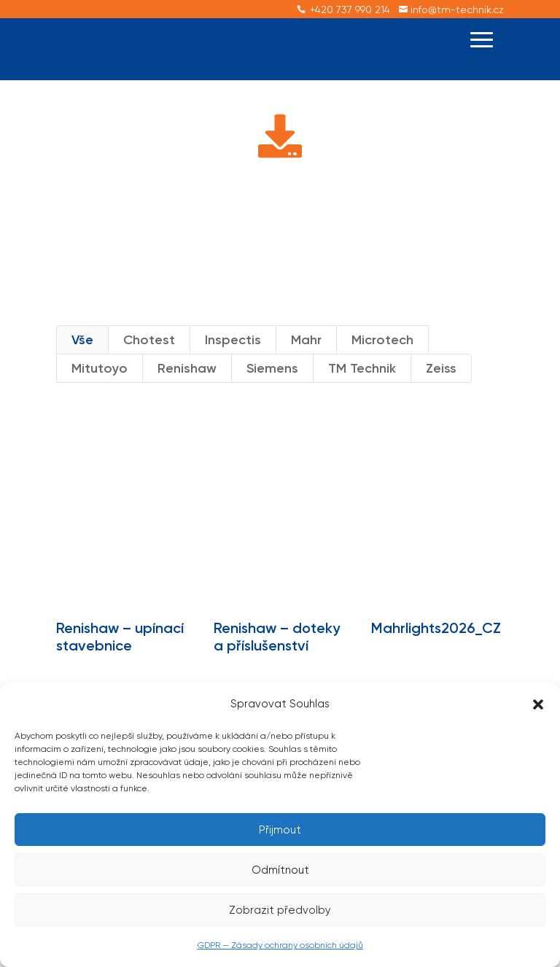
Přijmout (280, 830)
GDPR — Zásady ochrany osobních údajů (280, 945)
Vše (82, 364)
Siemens (272, 392)
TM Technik (362, 392)
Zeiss (441, 392)
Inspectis (233, 364)
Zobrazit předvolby (280, 910)
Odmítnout (280, 870)
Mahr (306, 364)
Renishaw (187, 392)
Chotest (149, 364)
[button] (538, 704)
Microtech (382, 364)
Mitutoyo (100, 392)
